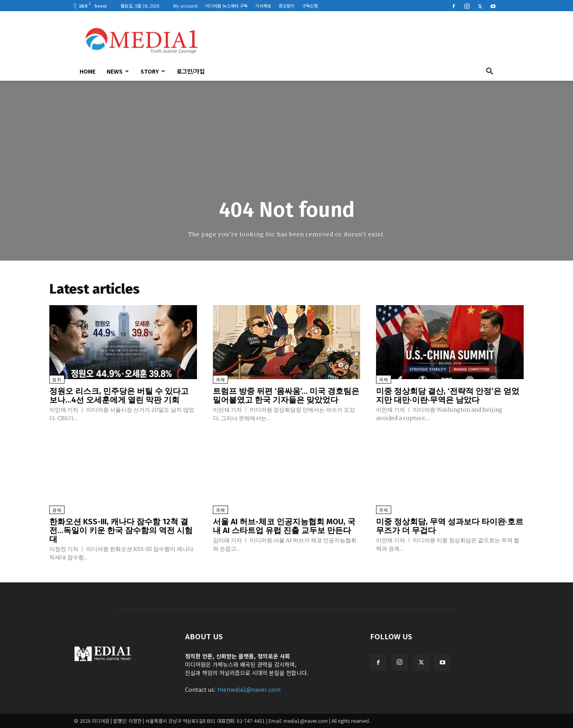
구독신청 (310, 6)
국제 (220, 380)
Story (153, 71)
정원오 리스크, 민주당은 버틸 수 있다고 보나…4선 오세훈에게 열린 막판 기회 (119, 395)
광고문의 (286, 6)
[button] (489, 72)
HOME (88, 71)
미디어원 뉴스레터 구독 (226, 6)
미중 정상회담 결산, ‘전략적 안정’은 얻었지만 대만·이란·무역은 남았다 (448, 395)
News (118, 71)
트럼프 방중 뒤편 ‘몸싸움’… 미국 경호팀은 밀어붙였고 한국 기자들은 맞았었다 (286, 395)
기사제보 (263, 6)
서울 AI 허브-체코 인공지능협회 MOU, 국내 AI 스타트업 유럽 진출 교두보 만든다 (284, 526)
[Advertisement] (354, 40)
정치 (57, 380)
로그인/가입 (191, 71)
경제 (57, 510)
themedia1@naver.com (249, 689)
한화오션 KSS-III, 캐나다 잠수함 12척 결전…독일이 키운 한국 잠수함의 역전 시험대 (121, 530)
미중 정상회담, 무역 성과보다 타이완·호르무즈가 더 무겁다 (450, 526)
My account (185, 6)
